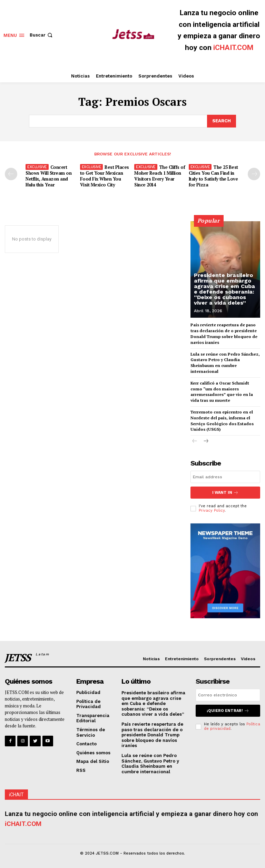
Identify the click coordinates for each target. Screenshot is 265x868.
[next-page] (254, 174)
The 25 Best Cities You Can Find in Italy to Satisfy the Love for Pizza (213, 176)
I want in (225, 493)
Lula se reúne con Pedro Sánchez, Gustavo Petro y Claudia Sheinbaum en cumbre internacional (150, 764)
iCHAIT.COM (233, 48)
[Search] (222, 121)
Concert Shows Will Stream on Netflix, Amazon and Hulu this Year (48, 176)
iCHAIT (16, 795)
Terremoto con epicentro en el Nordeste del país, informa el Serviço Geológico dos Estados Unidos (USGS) (222, 421)
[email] (225, 477)
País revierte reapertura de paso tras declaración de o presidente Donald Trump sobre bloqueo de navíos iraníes (152, 735)
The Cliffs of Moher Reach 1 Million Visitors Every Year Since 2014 (160, 176)
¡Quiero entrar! (228, 711)
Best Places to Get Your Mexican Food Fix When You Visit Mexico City (105, 176)
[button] (42, 35)
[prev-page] (11, 174)
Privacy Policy (212, 510)
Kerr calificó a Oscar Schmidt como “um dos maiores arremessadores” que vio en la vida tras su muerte (222, 392)
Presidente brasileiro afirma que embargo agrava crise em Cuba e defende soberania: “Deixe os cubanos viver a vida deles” (224, 289)
